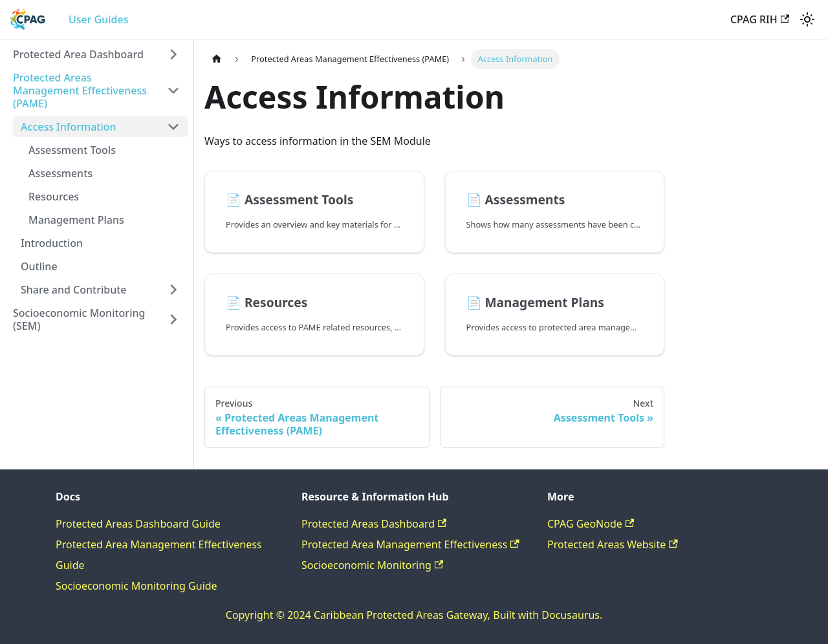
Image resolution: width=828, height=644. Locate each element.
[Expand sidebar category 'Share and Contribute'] (173, 290)
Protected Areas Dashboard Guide (138, 524)
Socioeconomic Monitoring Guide (136, 586)
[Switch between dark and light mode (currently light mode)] (807, 19)
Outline (39, 266)
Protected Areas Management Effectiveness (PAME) (80, 91)
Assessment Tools (72, 150)
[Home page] (217, 59)
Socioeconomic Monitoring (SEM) (79, 319)
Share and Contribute (74, 290)
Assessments (60, 173)
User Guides (99, 19)
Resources (54, 197)
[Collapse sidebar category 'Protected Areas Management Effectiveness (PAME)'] (173, 91)
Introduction (52, 243)
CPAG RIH (760, 19)
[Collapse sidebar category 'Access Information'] (173, 127)
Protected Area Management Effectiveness (410, 544)
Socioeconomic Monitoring (372, 565)
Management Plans (76, 220)
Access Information (69, 127)
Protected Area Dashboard (78, 54)
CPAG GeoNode (591, 524)
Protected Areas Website (613, 544)
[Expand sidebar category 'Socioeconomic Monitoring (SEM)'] (173, 319)
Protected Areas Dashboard (374, 524)
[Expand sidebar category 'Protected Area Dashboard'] (173, 54)
